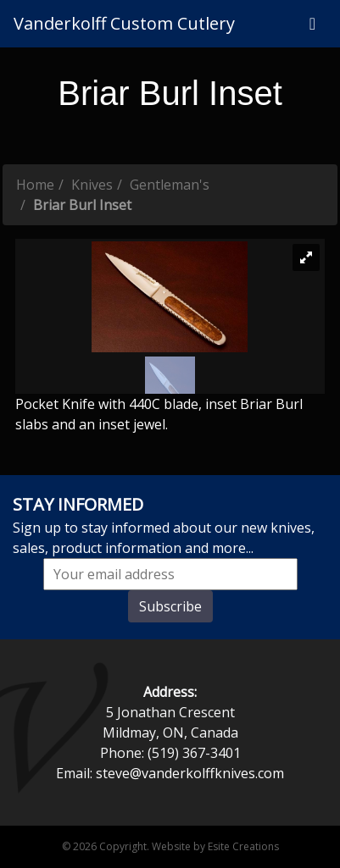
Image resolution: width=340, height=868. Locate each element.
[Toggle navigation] (312, 24)
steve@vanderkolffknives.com (190, 773)
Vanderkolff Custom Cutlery (124, 23)
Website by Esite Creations (215, 846)
